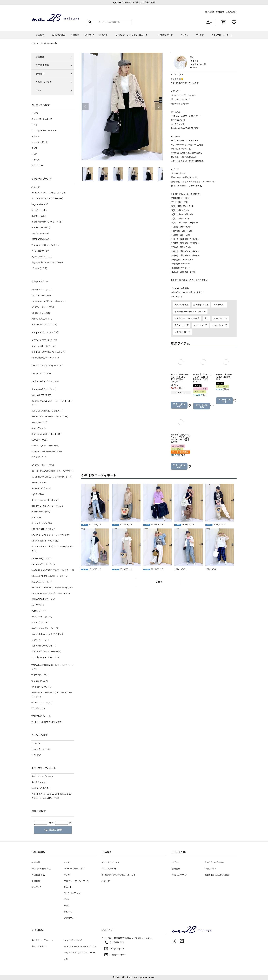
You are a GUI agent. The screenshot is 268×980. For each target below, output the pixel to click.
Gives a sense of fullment (45, 500)
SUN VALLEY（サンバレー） (44, 646)
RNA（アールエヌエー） (42, 617)
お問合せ (220, 12)
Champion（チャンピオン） (44, 389)
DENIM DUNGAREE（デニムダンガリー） (50, 417)
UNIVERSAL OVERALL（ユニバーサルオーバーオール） (52, 695)
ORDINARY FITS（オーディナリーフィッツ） (51, 593)
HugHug (194, 61)
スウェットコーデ (220, 325)
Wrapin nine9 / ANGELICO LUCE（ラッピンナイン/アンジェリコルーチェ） (52, 796)
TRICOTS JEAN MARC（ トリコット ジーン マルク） (52, 667)
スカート (35, 136)
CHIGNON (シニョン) (41, 374)
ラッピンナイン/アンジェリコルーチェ (132, 35)
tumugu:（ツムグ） (40, 681)
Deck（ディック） (39, 428)
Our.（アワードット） (40, 233)
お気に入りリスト (180, 875)
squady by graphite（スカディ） (46, 657)
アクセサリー (37, 166)
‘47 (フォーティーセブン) (43, 307)
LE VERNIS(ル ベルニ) (42, 559)
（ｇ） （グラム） (38, 494)
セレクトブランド (109, 869)
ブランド (200, 35)
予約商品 (75, 35)
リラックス (36, 743)
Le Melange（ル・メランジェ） (45, 541)
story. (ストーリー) (40, 640)
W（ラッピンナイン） (40, 251)
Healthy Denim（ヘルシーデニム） (47, 506)
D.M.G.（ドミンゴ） (40, 422)
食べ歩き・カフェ (201, 305)
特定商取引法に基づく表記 (217, 875)
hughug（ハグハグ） (41, 788)
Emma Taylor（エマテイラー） (45, 446)
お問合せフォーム (115, 955)
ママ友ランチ (219, 305)
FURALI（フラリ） (39, 457)
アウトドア (36, 755)
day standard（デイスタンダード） (47, 263)
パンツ (35, 125)
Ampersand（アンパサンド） (44, 325)
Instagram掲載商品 (41, 869)
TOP (34, 43)
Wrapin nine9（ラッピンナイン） (46, 245)
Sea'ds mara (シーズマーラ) (45, 628)
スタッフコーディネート (222, 35)
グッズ (34, 148)
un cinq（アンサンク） (41, 687)
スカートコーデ (200, 325)
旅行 (207, 318)
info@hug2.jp (114, 949)
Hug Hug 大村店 (198, 64)
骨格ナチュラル (220, 318)
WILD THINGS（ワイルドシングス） (47, 722)
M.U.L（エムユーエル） (42, 582)
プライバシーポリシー (214, 863)
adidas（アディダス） (41, 313)
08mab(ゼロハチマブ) (42, 290)
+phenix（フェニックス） (42, 703)
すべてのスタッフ (39, 782)
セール (39, 90)
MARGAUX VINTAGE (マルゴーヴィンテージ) (53, 570)
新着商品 (40, 35)
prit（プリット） (38, 605)
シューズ (35, 160)
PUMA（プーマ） (39, 611)
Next (158, 107)
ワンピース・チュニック (42, 119)
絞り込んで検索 (53, 830)
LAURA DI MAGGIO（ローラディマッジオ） (51, 535)
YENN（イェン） (38, 708)
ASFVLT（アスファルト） (42, 319)
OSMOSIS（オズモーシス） (43, 599)
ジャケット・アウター (41, 142)
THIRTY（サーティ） (40, 675)
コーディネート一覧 (48, 43)
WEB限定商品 (59, 35)
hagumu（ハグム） (40, 204)
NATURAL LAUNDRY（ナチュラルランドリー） (52, 588)
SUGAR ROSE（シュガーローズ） (46, 652)
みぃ (192, 57)
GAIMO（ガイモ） (39, 483)
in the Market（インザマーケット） (47, 222)
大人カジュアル (182, 305)
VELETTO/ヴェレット (41, 716)
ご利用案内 (231, 12)
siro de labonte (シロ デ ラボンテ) (48, 634)
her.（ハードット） (39, 210)
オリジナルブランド (110, 863)
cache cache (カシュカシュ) (45, 381)
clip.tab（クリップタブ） (42, 395)
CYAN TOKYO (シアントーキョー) (47, 366)
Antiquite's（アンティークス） (45, 332)
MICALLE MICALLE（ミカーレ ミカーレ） (50, 576)
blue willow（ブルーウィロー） (45, 358)
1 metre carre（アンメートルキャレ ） (49, 301)
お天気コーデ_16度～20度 (187, 318)
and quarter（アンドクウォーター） (47, 199)
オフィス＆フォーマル (41, 749)
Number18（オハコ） (41, 228)
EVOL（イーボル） (39, 440)
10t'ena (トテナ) (39, 268)
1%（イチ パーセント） (41, 296)
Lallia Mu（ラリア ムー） (43, 564)
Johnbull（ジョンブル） (42, 523)
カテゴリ (184, 35)
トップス (35, 113)
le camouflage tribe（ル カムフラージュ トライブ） (52, 549)
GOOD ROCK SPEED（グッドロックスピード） (52, 477)
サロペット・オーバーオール (44, 131)
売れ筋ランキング (44, 82)
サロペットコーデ (182, 332)
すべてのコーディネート (42, 776)
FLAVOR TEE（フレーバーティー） (47, 452)
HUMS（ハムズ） (39, 216)
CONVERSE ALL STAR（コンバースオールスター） (52, 403)
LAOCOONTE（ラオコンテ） (44, 529)
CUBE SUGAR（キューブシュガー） (47, 411)
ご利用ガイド (210, 869)
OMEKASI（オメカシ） (41, 239)
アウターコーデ (182, 325)
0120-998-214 (114, 942)
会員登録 (210, 12)
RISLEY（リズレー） (40, 623)
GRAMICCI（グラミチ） (42, 488)
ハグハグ (103, 35)
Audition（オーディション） (43, 346)
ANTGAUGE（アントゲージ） (44, 340)
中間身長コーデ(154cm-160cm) (190, 312)
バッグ (34, 154)
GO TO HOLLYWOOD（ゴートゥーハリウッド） (52, 471)
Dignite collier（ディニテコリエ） (46, 434)
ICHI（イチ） (37, 518)
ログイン (176, 863)
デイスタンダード (165, 35)
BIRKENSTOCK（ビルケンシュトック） (48, 352)
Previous (85, 107)
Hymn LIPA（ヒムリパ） (42, 257)
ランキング (89, 35)
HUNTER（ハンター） (41, 512)
